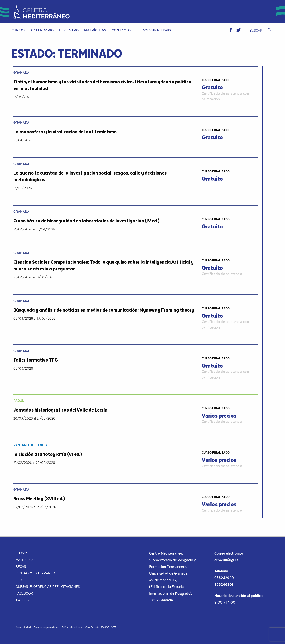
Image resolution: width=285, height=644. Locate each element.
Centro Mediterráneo (35, 573)
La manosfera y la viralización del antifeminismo (65, 131)
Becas (21, 567)
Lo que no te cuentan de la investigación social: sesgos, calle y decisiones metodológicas (90, 176)
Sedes (20, 580)
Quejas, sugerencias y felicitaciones (48, 587)
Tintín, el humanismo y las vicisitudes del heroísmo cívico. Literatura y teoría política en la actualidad (102, 85)
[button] (231, 30)
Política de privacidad (46, 628)
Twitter (23, 600)
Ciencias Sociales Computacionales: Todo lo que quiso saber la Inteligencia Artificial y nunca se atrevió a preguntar (104, 265)
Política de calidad (72, 628)
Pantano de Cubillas (32, 445)
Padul (19, 401)
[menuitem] (19, 30)
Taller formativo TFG (36, 360)
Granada (21, 73)
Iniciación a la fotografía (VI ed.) (48, 454)
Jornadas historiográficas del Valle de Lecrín (60, 410)
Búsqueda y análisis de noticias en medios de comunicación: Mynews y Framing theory (104, 310)
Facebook (24, 593)
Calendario (43, 30)
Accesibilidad (23, 628)
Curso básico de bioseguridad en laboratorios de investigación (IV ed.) (86, 221)
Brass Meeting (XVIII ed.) (39, 498)
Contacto (121, 30)
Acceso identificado (157, 30)
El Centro (69, 30)
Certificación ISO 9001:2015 (101, 628)
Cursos (19, 30)
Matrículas (95, 30)
